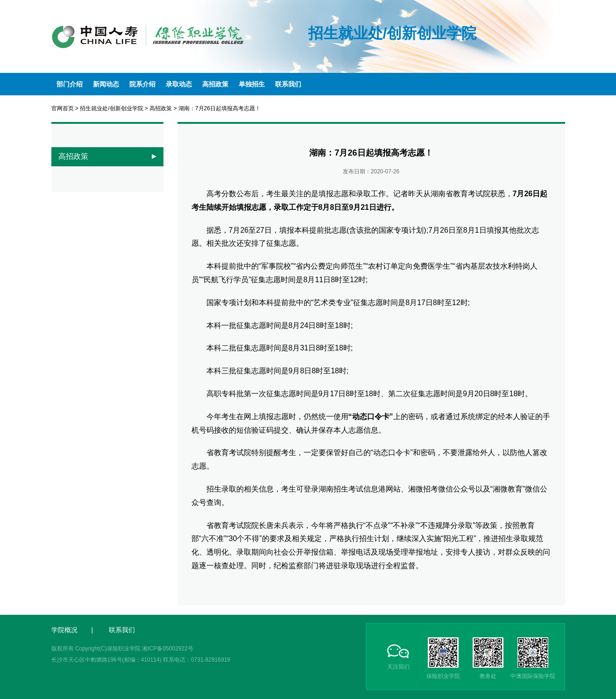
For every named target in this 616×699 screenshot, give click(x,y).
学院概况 (64, 630)
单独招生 (252, 84)
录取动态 (179, 84)
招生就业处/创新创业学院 (111, 108)
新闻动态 (106, 84)
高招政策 (215, 84)
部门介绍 (70, 84)
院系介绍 (142, 84)
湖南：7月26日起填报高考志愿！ (219, 108)
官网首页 (63, 108)
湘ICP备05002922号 (167, 649)
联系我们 (288, 84)
